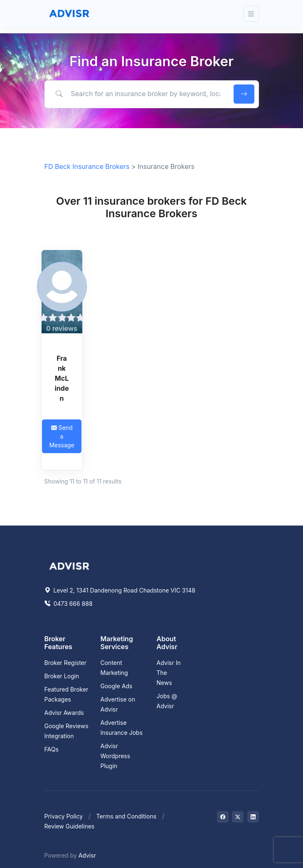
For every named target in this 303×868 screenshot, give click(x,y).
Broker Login (62, 676)
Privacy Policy (64, 816)
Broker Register (66, 663)
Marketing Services (117, 643)
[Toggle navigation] (251, 14)
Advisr (87, 855)
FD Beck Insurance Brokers (87, 166)
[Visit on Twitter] (238, 817)
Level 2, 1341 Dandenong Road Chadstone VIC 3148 (120, 590)
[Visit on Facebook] (223, 817)
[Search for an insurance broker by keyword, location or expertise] (137, 94)
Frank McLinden (62, 378)
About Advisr (167, 643)
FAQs (52, 749)
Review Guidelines (70, 826)
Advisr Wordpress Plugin (116, 756)
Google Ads (117, 686)
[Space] (69, 565)
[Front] (69, 14)
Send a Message (62, 436)
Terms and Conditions (127, 816)
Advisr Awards (64, 713)
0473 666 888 (69, 604)
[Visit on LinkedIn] (253, 817)
